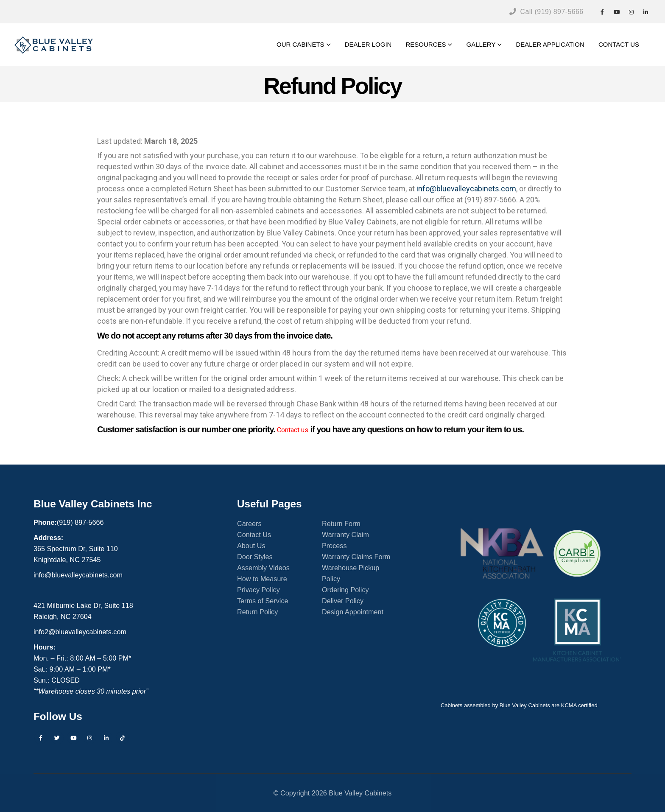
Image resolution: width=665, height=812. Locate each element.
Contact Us (254, 535)
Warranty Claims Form (356, 557)
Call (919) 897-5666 (546, 12)
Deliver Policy (343, 601)
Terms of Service (263, 601)
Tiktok (123, 738)
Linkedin (106, 738)
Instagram (90, 738)
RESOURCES (426, 44)
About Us (251, 546)
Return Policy (257, 612)
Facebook (41, 738)
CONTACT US (619, 44)
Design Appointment (353, 612)
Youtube (73, 738)
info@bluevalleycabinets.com (466, 189)
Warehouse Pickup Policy (351, 573)
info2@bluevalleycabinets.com (80, 632)
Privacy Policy (258, 590)
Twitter (57, 738)
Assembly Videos (263, 568)
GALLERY (481, 44)
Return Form (341, 524)
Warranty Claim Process (345, 540)
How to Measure (262, 579)
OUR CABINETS (300, 44)
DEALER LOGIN (368, 44)
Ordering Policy (345, 590)
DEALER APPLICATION (550, 44)
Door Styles (255, 557)
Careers (249, 524)
